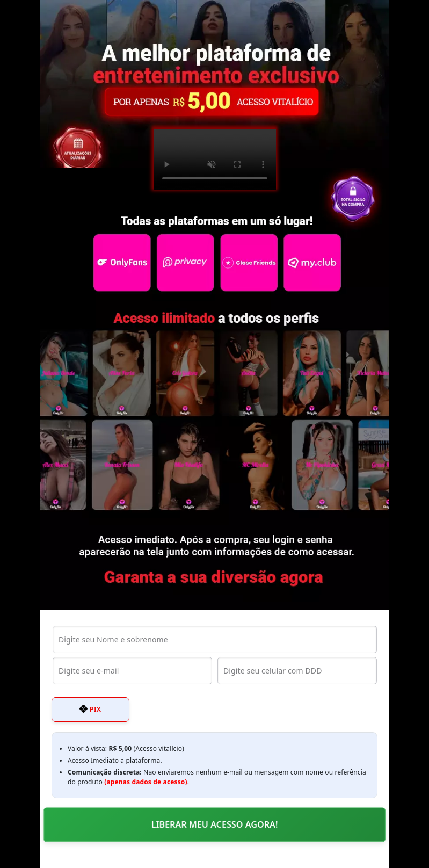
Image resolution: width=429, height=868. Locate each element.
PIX (90, 709)
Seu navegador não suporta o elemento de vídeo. (215, 160)
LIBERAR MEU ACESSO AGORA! (214, 824)
